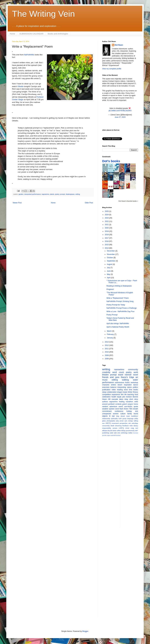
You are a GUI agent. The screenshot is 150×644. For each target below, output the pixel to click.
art (137, 377)
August (110, 264)
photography (111, 421)
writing (78, 194)
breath (136, 409)
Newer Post (17, 203)
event (121, 407)
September (111, 261)
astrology (135, 423)
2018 (107, 235)
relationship (106, 419)
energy (130, 421)
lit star (112, 416)
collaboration (112, 392)
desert (123, 416)
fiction (127, 383)
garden (21, 194)
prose (122, 421)
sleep (104, 392)
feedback (126, 426)
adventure (113, 407)
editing (115, 380)
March (110, 331)
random (105, 407)
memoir (128, 375)
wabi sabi (113, 433)
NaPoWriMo (29, 55)
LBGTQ (108, 423)
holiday (129, 411)
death (112, 426)
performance (108, 382)
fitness (135, 392)
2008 (107, 359)
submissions (120, 383)
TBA (131, 409)
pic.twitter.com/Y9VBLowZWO (120, 111)
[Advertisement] (134, 484)
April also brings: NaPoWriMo (118, 324)
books (136, 390)
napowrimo (45, 194)
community (133, 370)
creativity (106, 372)
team (128, 416)
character (106, 385)
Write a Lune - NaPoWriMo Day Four (121, 311)
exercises (106, 387)
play (118, 421)
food (136, 395)
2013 (107, 342)
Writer (130, 392)
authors (105, 402)
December (111, 251)
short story (134, 399)
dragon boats (122, 392)
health (114, 397)
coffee (119, 431)
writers (113, 385)
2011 (107, 349)
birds (114, 431)
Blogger (85, 631)
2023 (107, 218)
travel (121, 375)
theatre (105, 375)
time (131, 390)
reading (120, 390)
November (111, 254)
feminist (136, 433)
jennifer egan (106, 435)
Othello (20, 86)
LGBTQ (121, 428)
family (130, 414)
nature (129, 387)
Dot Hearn (119, 45)
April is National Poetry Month (118, 327)
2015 (107, 245)
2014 (107, 248)
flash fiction (124, 409)
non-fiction (128, 407)
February (111, 334)
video (114, 390)
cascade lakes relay (120, 399)
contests (118, 404)
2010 (107, 352)
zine (119, 433)
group (125, 419)
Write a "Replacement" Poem (118, 298)
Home (12, 34)
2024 (107, 215)
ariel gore (115, 377)
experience (116, 395)
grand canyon (128, 404)
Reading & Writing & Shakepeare (119, 286)
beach (120, 385)
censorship (106, 426)
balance (113, 387)
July (109, 268)
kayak (119, 397)
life (125, 395)
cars (126, 421)
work (136, 372)
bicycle (110, 431)
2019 (107, 231)
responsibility (107, 428)
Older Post (89, 203)
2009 (107, 355)
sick (136, 411)
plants (52, 194)
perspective (124, 423)
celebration (106, 397)
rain (130, 423)
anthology (124, 433)
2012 (107, 345)
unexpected (107, 414)
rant (137, 428)
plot (124, 397)
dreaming (118, 426)
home (136, 404)
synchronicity (130, 431)
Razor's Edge (127, 377)
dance (136, 385)
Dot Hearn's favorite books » (128, 201)
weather (105, 409)
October (110, 258)
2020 (107, 228)
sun (103, 423)
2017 (107, 238)
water (135, 380)
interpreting (122, 387)
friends (105, 377)
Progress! (110, 289)
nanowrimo (119, 370)
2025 (107, 211)
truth (120, 419)
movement (115, 423)
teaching (131, 395)
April (109, 278)
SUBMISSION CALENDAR (31, 34)
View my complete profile (112, 69)
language (130, 419)
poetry (57, 194)
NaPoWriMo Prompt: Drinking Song (120, 301)
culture (123, 414)
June (109, 271)
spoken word (114, 409)
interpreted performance (32, 194)
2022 (107, 221)
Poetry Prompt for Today (116, 305)
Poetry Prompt (112, 315)
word (126, 390)
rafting (136, 421)
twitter (130, 433)
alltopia (105, 431)
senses (115, 428)
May (109, 274)
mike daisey (134, 426)
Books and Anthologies (58, 34)
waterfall (113, 435)
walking (125, 380)
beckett (118, 435)
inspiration (128, 385)
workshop (134, 383)
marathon (129, 402)
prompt (63, 194)
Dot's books (111, 161)
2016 (107, 241)
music (105, 380)
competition (107, 395)
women (116, 414)
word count (118, 372)
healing (122, 402)
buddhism (135, 416)
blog (118, 416)
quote (136, 407)
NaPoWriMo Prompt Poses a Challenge (122, 308)
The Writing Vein (43, 14)
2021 (107, 225)
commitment (107, 411)
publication (106, 390)
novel (136, 375)
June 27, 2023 (120, 117)
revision (129, 397)
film (122, 395)
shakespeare (70, 194)
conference (119, 411)
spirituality (114, 419)
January (110, 338)
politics (135, 387)
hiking (123, 431)
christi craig (130, 428)
